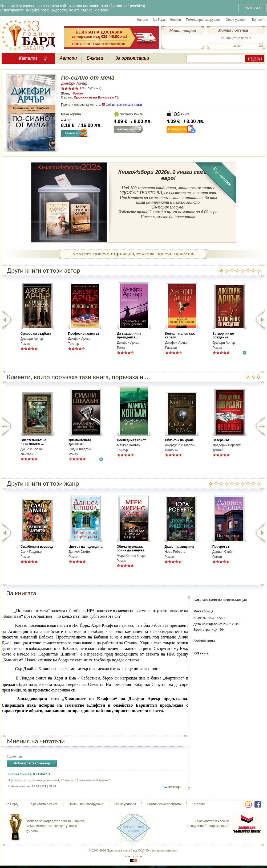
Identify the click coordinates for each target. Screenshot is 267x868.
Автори (68, 58)
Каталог (28, 58)
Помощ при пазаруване (203, 20)
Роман (78, 93)
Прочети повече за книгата (81, 105)
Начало (143, 20)
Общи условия (236, 20)
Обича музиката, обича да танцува (131, 548)
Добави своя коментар (32, 763)
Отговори (175, 787)
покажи (236, 46)
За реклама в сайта (43, 804)
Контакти (259, 20)
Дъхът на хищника (179, 547)
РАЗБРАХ (253, 8)
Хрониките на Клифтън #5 (96, 97)
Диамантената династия (80, 442)
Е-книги (95, 58)
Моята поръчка (233, 30)
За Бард (159, 20)
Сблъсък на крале (179, 440)
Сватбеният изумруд (37, 547)
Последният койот (132, 440)
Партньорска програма (164, 804)
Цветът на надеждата (86, 547)
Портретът (221, 547)
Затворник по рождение (223, 335)
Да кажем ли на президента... (129, 335)
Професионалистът (84, 334)
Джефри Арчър (74, 83)
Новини (175, 20)
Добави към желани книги (124, 105)
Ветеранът (221, 440)
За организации (132, 58)
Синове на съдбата (36, 334)
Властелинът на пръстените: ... (33, 442)
